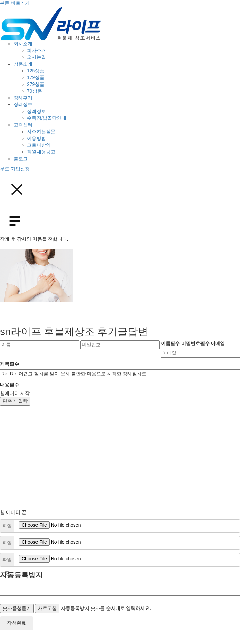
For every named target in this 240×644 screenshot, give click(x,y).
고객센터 (23, 125)
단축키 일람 (15, 401)
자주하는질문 (41, 132)
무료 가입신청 (15, 169)
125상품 (36, 71)
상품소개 (23, 64)
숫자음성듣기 (17, 608)
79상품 (34, 91)
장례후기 (23, 98)
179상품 (36, 77)
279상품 (36, 84)
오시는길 (37, 57)
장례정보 (23, 104)
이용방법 (37, 138)
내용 (9, 385)
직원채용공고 (41, 152)
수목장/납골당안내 (47, 118)
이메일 (218, 343)
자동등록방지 (21, 575)
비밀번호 (195, 343)
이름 (170, 343)
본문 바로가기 (15, 3)
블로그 (21, 159)
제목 (9, 364)
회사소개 (23, 44)
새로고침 (47, 608)
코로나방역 (39, 145)
